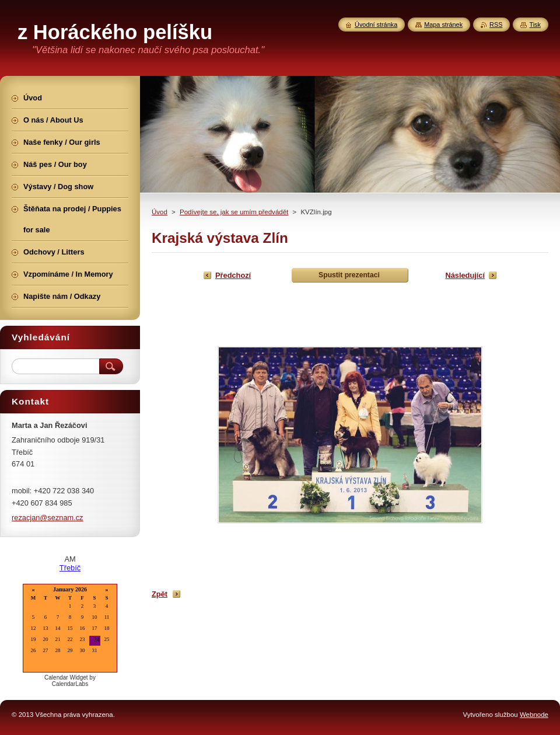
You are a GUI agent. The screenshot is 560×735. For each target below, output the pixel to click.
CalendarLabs (70, 684)
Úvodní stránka (376, 25)
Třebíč (70, 568)
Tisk (535, 25)
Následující (465, 275)
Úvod (160, 212)
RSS (496, 25)
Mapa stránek (443, 25)
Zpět (160, 594)
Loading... (70, 629)
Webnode (534, 715)
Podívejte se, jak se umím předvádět (234, 212)
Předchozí (233, 275)
